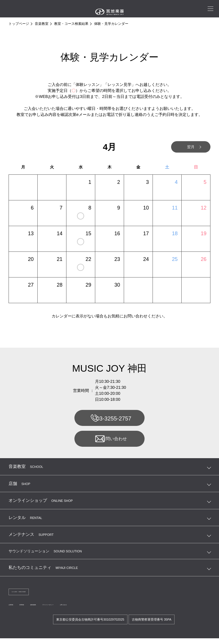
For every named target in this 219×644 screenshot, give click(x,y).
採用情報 (35, 609)
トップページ (19, 24)
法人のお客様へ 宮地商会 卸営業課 (37, 596)
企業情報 (15, 609)
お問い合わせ (109, 441)
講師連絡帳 (57, 609)
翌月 (185, 147)
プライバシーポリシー (89, 609)
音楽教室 (42, 24)
